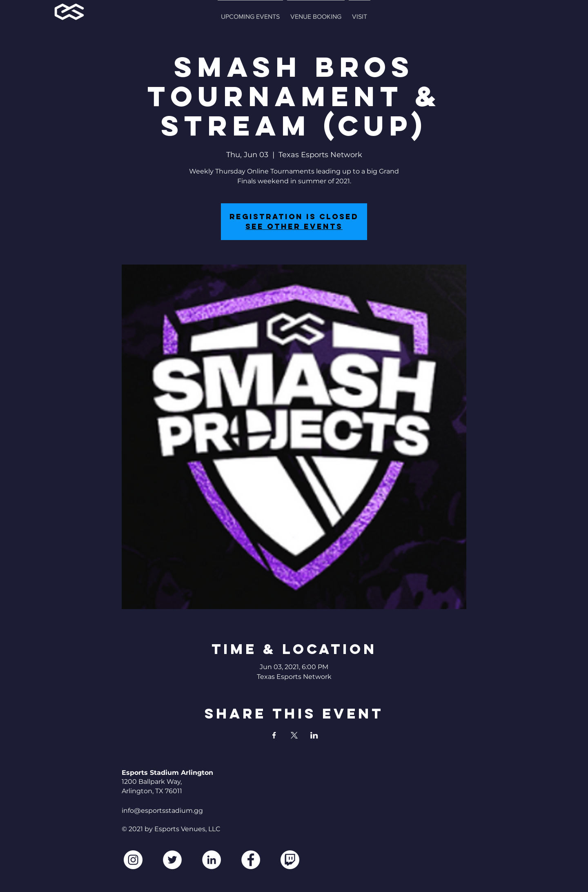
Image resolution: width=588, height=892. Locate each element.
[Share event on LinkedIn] (314, 735)
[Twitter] (172, 860)
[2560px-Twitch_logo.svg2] (290, 860)
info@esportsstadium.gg (162, 811)
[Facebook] (251, 860)
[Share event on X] (294, 735)
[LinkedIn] (212, 860)
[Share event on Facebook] (274, 735)
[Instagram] (133, 860)
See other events (294, 226)
